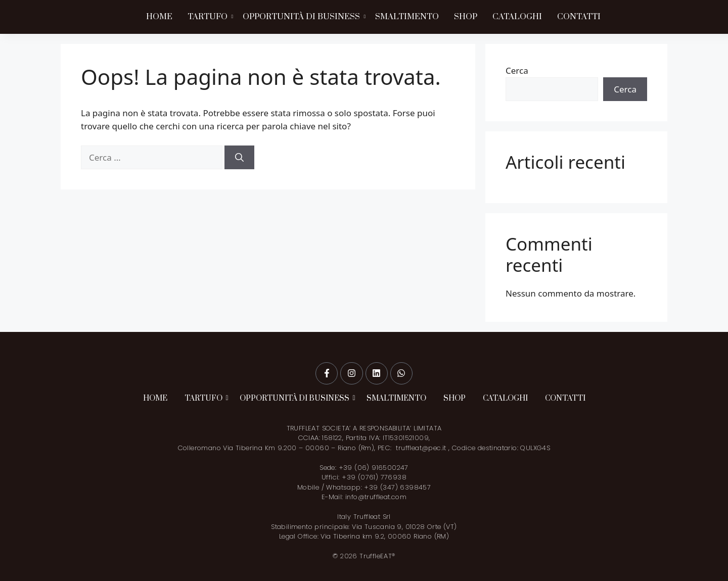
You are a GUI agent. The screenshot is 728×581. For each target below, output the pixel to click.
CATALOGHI (517, 17)
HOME (159, 17)
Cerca (517, 70)
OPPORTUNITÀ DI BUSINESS (302, 17)
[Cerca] (239, 158)
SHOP (466, 17)
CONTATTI (579, 17)
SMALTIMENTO (407, 17)
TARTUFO (209, 17)
